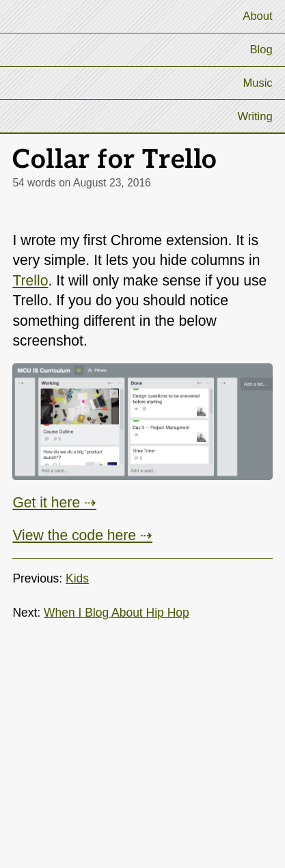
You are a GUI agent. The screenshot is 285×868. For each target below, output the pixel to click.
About (257, 16)
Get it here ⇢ (54, 502)
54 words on (81, 183)
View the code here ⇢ (82, 535)
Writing (255, 116)
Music (257, 83)
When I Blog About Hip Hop (117, 613)
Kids (77, 578)
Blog (261, 50)
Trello (30, 280)
